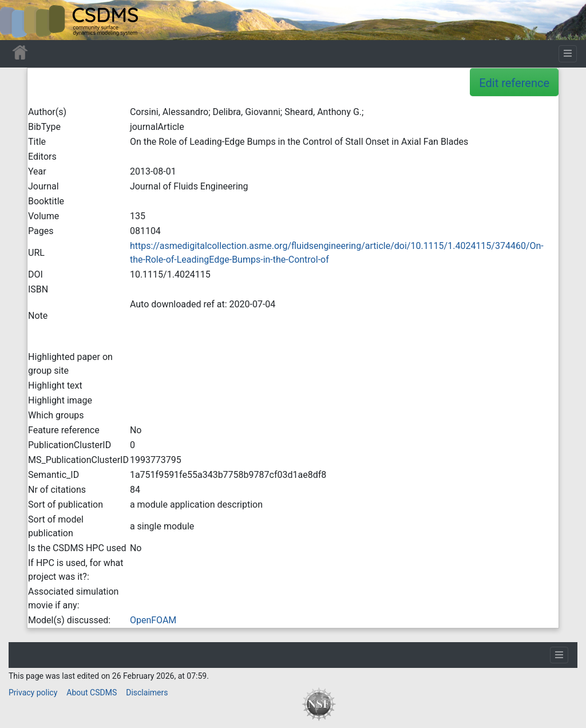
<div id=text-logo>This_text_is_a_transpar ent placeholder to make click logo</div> (18, 20)
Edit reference (514, 83)
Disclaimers (147, 693)
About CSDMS (92, 693)
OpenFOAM (153, 620)
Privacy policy (33, 693)
